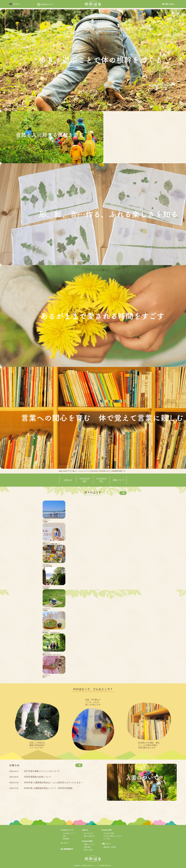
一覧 (123, 493)
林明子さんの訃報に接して (51, 544)
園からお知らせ (89, 836)
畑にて (45, 677)
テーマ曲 (107, 839)
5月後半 (45, 610)
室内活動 (87, 847)
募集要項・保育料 (110, 847)
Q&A (65, 836)
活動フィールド (89, 844)
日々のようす (89, 833)
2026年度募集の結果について (38, 777)
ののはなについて (69, 833)
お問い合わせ (169, 4)
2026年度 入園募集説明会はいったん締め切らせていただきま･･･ (54, 782)
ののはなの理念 (109, 833)
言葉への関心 (89, 850)
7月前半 (45, 522)
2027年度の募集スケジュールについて (42, 771)
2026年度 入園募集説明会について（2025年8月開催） (49, 788)
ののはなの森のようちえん (113, 836)
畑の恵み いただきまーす (51, 633)
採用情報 (66, 839)
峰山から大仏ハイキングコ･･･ (52, 655)
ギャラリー (17, 4)
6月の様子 (46, 588)
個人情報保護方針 (67, 849)
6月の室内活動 (47, 566)
